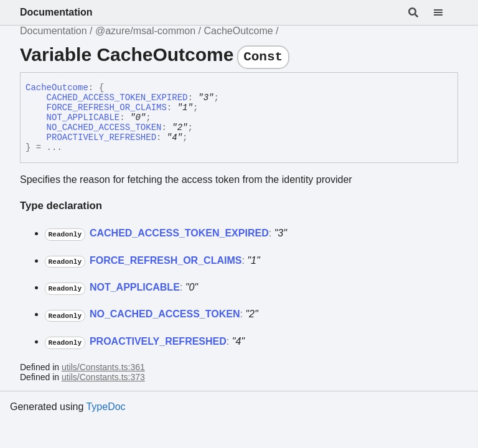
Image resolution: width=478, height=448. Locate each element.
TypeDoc (105, 407)
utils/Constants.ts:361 (103, 367)
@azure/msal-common (145, 31)
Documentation (56, 12)
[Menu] (446, 12)
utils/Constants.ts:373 (103, 377)
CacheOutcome (238, 31)
